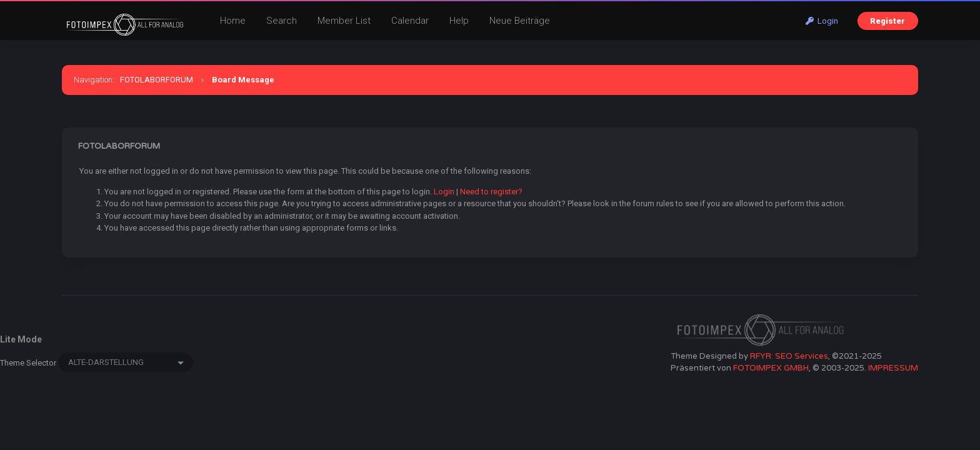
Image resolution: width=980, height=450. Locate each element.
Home (233, 21)
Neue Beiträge (520, 21)
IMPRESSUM (893, 368)
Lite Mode (21, 339)
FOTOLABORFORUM (157, 80)
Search (282, 21)
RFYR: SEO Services (789, 356)
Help (459, 21)
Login (822, 21)
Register (887, 21)
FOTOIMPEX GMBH (771, 368)
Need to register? (491, 192)
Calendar (410, 21)
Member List (344, 21)
